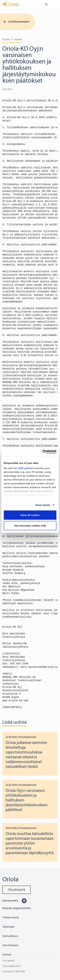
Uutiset (18, 39)
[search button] (45, 4)
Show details (43, 505)
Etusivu (6, 39)
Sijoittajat (8, 927)
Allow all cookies (30, 515)
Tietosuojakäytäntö (12, 966)
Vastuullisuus (10, 936)
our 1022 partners (24, 468)
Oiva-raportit (8, 961)
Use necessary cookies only (30, 525)
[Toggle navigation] (55, 5)
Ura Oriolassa (10, 945)
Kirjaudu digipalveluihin (17, 908)
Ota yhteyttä (16, 890)
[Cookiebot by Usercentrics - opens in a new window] (43, 452)
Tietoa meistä (11, 917)
